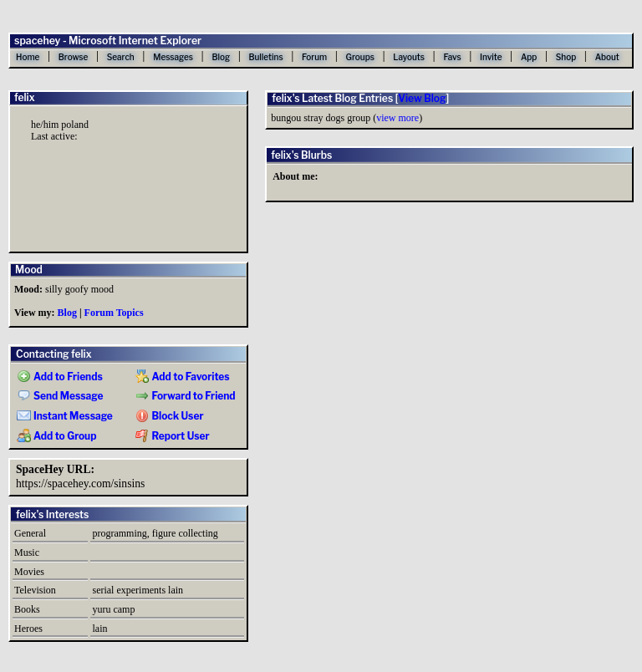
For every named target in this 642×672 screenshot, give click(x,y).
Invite (491, 57)
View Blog (422, 98)
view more (397, 118)
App (529, 57)
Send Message (60, 396)
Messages (173, 57)
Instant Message (65, 416)
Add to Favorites (183, 377)
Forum (314, 57)
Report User (173, 436)
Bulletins (265, 57)
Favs (452, 57)
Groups (360, 57)
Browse (74, 57)
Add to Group (56, 436)
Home (28, 57)
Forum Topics (114, 313)
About (607, 57)
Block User (170, 416)
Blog (221, 57)
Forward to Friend (186, 396)
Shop (566, 57)
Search (121, 57)
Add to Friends (60, 377)
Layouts (409, 57)
